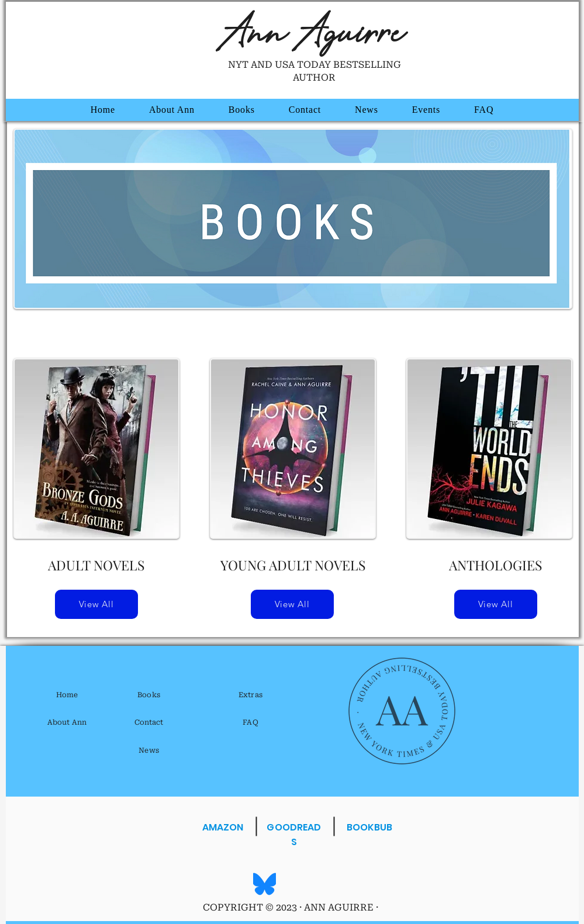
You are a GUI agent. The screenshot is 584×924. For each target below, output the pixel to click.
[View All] (96, 604)
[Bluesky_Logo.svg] (265, 884)
